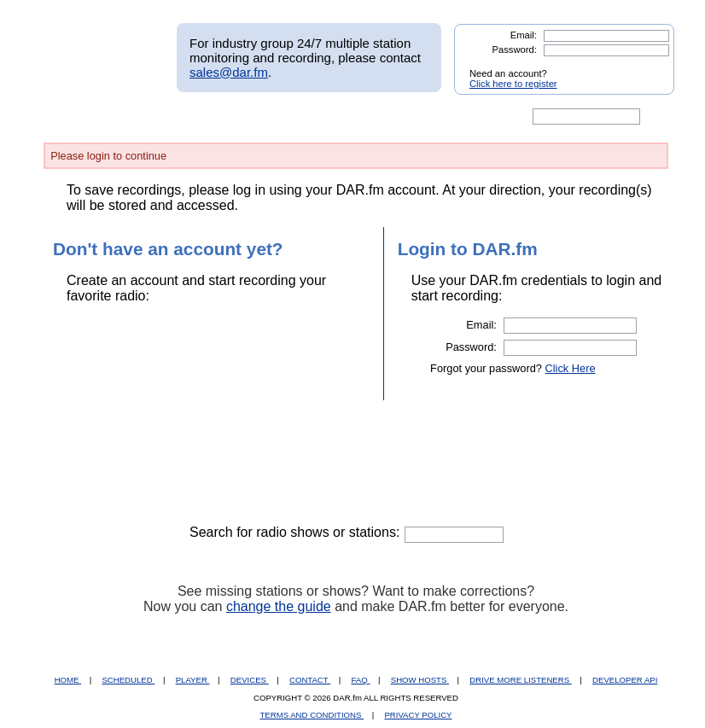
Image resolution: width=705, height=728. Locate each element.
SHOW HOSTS (420, 680)
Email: (524, 35)
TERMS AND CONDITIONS (312, 715)
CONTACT (310, 680)
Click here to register (513, 84)
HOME (68, 680)
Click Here (571, 368)
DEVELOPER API (625, 680)
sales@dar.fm (229, 72)
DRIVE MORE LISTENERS (520, 680)
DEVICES (250, 680)
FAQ (361, 680)
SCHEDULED (128, 680)
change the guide (279, 606)
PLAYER (193, 680)
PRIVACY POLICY (418, 715)
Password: (515, 50)
